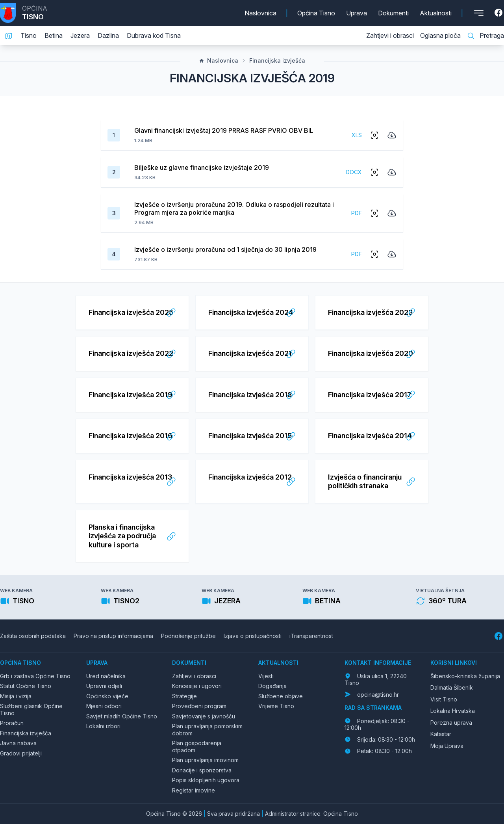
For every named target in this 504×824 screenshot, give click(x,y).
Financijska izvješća (273, 60)
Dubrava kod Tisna (154, 35)
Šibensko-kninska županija (465, 676)
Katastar (441, 734)
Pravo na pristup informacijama (113, 636)
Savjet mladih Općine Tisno (122, 716)
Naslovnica (260, 13)
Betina (54, 35)
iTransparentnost (311, 636)
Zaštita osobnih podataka (33, 636)
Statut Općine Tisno (26, 686)
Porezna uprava (451, 723)
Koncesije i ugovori (197, 686)
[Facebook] (499, 13)
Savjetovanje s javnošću (204, 716)
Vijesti (266, 676)
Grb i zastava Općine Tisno (35, 676)
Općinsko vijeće (107, 696)
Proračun (12, 723)
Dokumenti (393, 13)
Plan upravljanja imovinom (205, 760)
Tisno (29, 35)
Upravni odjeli (104, 686)
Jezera (80, 35)
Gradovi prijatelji (21, 753)
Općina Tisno (316, 13)
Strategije (184, 696)
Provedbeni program (199, 706)
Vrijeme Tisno (276, 706)
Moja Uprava (447, 746)
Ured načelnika (106, 676)
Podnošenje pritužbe (188, 636)
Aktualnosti (436, 13)
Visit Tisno (444, 699)
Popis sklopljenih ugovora (206, 780)
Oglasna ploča (440, 35)
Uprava (357, 13)
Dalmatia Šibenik (452, 687)
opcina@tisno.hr (378, 695)
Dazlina (108, 35)
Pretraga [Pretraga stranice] (485, 36)
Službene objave (281, 696)
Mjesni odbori (104, 706)
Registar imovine (194, 790)
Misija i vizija (16, 696)
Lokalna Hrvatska (453, 711)
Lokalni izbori (103, 726)
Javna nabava (18, 743)
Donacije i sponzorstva (202, 770)
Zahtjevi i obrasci (390, 35)
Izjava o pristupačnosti (253, 636)
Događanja (272, 686)
